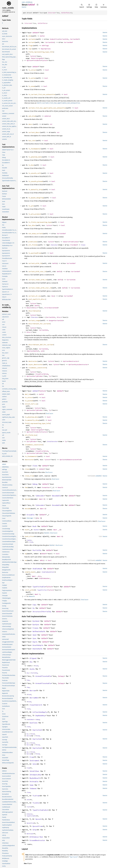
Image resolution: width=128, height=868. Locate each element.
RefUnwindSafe (39, 631)
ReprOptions (46, 49)
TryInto (36, 803)
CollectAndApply (40, 712)
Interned (51, 13)
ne (26, 560)
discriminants (34, 311)
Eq (34, 608)
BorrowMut (34, 698)
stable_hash (30, 572)
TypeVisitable (39, 587)
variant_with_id (35, 263)
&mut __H (57, 530)
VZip (34, 830)
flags (31, 46)
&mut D (42, 499)
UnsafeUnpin (38, 645)
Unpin (35, 642)
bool (47, 70)
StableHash (37, 569)
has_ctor (32, 141)
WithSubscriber (36, 837)
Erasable (31, 515)
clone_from (29, 476)
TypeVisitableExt (40, 810)
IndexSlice (54, 39)
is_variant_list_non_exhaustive (42, 94)
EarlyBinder (38, 376)
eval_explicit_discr (37, 299)
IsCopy (61, 676)
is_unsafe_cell (35, 173)
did (30, 36)
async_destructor (36, 364)
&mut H (60, 536)
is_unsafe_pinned (36, 181)
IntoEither (34, 771)
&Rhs (42, 560)
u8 (37, 518)
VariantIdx (64, 39)
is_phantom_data (35, 157)
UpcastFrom (30, 823)
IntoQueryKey (35, 775)
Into (34, 764)
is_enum (32, 86)
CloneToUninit (36, 705)
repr (30, 49)
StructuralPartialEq (42, 612)
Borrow (33, 691)
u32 (42, 351)
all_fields (33, 245)
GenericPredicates (71, 242)
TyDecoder (40, 496)
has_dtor (32, 225)
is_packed (29, 401)
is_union (32, 78)
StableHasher (44, 578)
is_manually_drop (36, 189)
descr (31, 124)
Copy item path (38, 5)
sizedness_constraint (37, 368)
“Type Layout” (74, 857)
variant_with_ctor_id (37, 271)
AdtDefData (66, 13)
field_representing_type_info (41, 52)
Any (31, 662)
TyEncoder (40, 505)
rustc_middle (26, 2)
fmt (26, 487)
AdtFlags (45, 46)
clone (27, 469)
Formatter (46, 487)
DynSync (36, 625)
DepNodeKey (40, 716)
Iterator (54, 245)
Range (51, 320)
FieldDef (74, 245)
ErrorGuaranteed (51, 308)
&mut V (37, 594)
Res (53, 296)
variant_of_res (35, 296)
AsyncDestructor (81, 364)
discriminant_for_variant (39, 324)
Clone (83, 245)
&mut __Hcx (36, 576)
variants (32, 39)
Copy (34, 605)
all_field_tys (31, 435)
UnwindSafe (37, 649)
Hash (34, 526)
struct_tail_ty (31, 404)
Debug (35, 484)
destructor (33, 361)
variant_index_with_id (38, 280)
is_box (31, 165)
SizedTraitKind (42, 374)
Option (29, 60)
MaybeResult (35, 778)
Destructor (74, 361)
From (32, 757)
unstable (98, 476)
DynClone (34, 723)
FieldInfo (37, 60)
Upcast (38, 819)
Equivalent (37, 730)
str (51, 124)
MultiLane (30, 834)
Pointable (34, 782)
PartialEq (37, 550)
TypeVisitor (42, 590)
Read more (50, 413)
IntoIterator (52, 441)
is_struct (32, 70)
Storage (30, 518)
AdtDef (35, 33)
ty (32, 2)
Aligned (33, 658)
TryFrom (36, 796)
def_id (28, 394)
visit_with (29, 590)
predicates (33, 242)
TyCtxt (33, 56)
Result (29, 308)
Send (34, 635)
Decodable (56, 496)
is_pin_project (35, 214)
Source (24, 7)
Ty (50, 376)
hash (27, 530)
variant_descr (34, 132)
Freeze (35, 628)
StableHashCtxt (48, 572)
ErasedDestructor (37, 840)
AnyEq (32, 669)
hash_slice (29, 536)
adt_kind (32, 116)
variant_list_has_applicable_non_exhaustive (47, 108)
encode (28, 509)
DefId (42, 36)
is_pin (31, 206)
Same (32, 785)
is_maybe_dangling (36, 198)
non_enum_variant (36, 234)
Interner (30, 814)
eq (26, 554)
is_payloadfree (35, 253)
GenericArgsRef (37, 58)
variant (32, 42)
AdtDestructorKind (73, 460)
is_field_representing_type (40, 222)
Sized (31, 542)
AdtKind (48, 116)
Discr (35, 308)
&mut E (43, 509)
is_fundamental (35, 149)
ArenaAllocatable (43, 676)
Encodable (56, 505)
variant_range (34, 320)
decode (28, 499)
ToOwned (33, 788)
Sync (34, 638)
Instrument (34, 761)
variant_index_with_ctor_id (40, 288)
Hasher (36, 530)
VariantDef (75, 39)
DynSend (36, 621)
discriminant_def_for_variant (41, 345)
